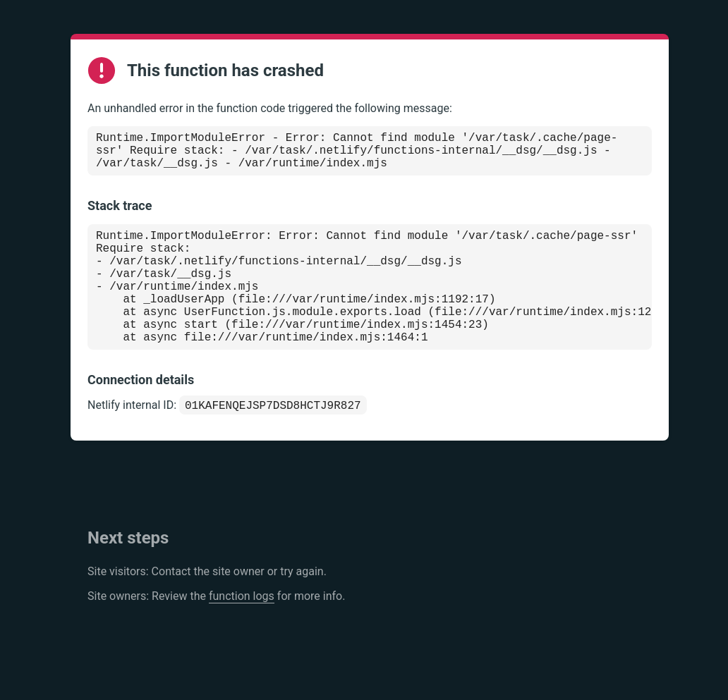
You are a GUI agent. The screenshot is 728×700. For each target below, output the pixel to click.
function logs (242, 631)
